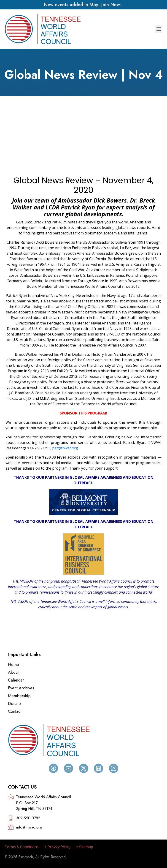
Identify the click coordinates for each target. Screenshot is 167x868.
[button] (159, 29)
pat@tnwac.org (65, 448)
